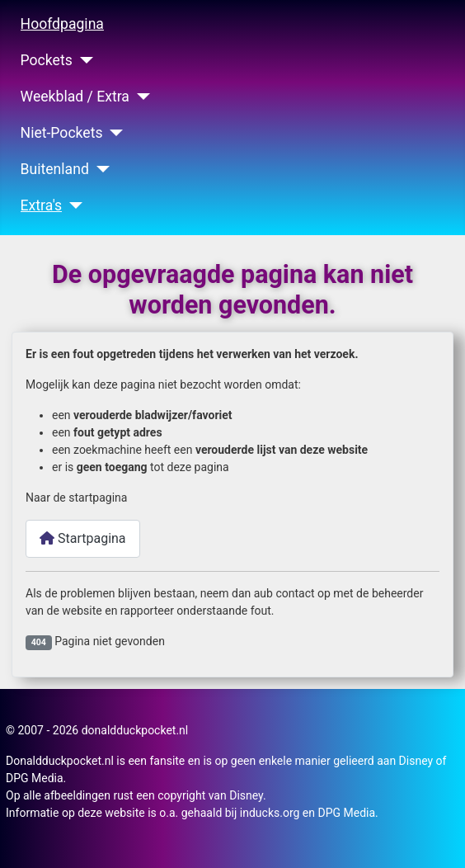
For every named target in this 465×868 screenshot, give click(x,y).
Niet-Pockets (62, 133)
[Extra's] (72, 205)
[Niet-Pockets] (113, 133)
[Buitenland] (99, 169)
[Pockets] (83, 60)
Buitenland (55, 169)
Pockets (47, 60)
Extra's (42, 205)
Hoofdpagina (62, 24)
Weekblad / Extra (75, 97)
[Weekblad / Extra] (140, 97)
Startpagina (83, 538)
